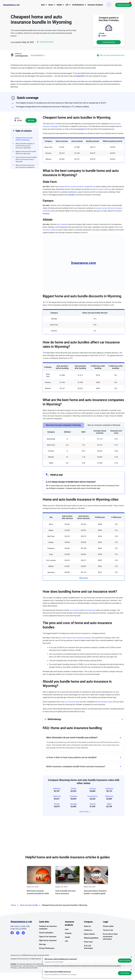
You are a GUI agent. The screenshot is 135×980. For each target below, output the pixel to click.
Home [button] (51, 5)
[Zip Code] (109, 36)
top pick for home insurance (100, 189)
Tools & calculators (46, 933)
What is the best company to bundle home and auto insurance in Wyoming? (25, 146)
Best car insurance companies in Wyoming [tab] (104, 425)
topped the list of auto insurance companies (76, 187)
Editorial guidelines (91, 938)
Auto (67, 929)
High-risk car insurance (48, 940)
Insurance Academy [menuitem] (95, 5)
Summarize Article (45, 42)
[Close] (44, 55)
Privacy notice (108, 926)
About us (87, 926)
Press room (88, 942)
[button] (109, 4)
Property (68, 933)
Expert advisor (89, 934)
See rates (31, 120)
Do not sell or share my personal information (110, 937)
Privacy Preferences (47, 948)
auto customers (62, 224)
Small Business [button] (78, 5)
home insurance (89, 610)
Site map (42, 944)
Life (66, 941)
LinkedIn (23, 933)
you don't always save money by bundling (75, 638)
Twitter (18, 933)
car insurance (75, 610)
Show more (84, 578)
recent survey (102, 208)
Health (67, 937)
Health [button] (59, 5)
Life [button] (67, 5)
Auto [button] (43, 5)
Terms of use (108, 930)
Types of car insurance (48, 937)
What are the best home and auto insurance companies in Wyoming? (25, 167)
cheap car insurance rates (70, 702)
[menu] (43, 5)
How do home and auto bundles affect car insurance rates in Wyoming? (26, 159)
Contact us (88, 930)
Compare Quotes (124, 5)
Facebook (12, 933)
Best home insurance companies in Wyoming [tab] (63, 425)
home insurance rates (104, 702)
